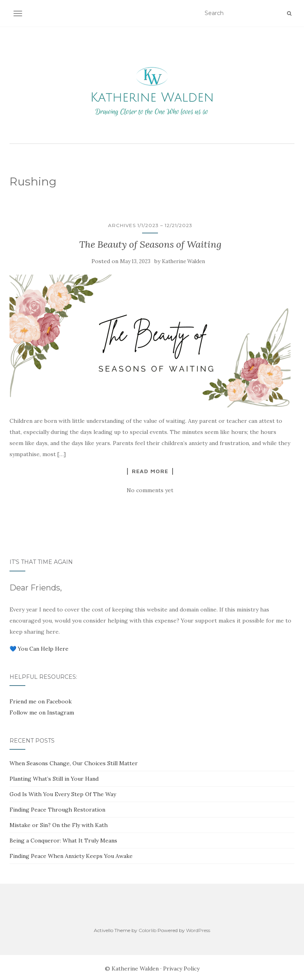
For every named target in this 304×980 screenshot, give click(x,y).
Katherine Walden (183, 261)
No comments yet (150, 490)
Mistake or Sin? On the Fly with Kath (59, 825)
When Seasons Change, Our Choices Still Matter (74, 763)
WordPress (198, 930)
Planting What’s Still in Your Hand (54, 779)
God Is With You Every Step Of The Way (63, 794)
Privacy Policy (181, 969)
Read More (150, 471)
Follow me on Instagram (42, 713)
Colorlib (147, 930)
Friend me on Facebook (41, 701)
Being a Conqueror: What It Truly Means (63, 841)
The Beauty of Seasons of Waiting (150, 244)
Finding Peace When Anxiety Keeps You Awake (71, 856)
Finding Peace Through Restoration (57, 810)
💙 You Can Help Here (39, 649)
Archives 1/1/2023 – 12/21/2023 (150, 225)
